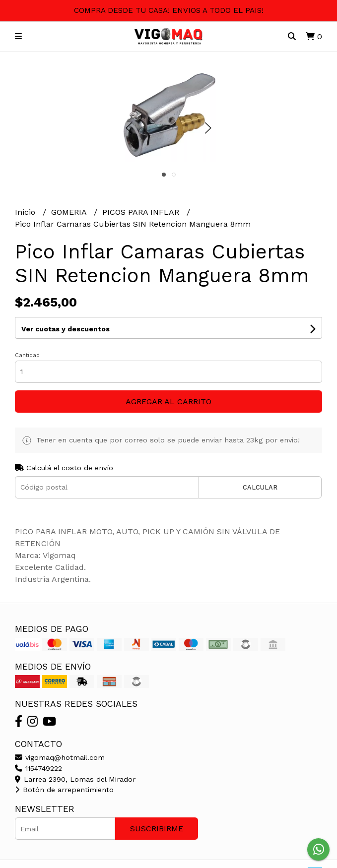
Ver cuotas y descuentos (66, 329)
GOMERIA (70, 212)
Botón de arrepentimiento (64, 790)
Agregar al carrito (168, 402)
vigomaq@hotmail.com (60, 757)
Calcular (260, 487)
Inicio (26, 212)
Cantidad (27, 355)
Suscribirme (157, 829)
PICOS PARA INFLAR (142, 212)
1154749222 (38, 768)
